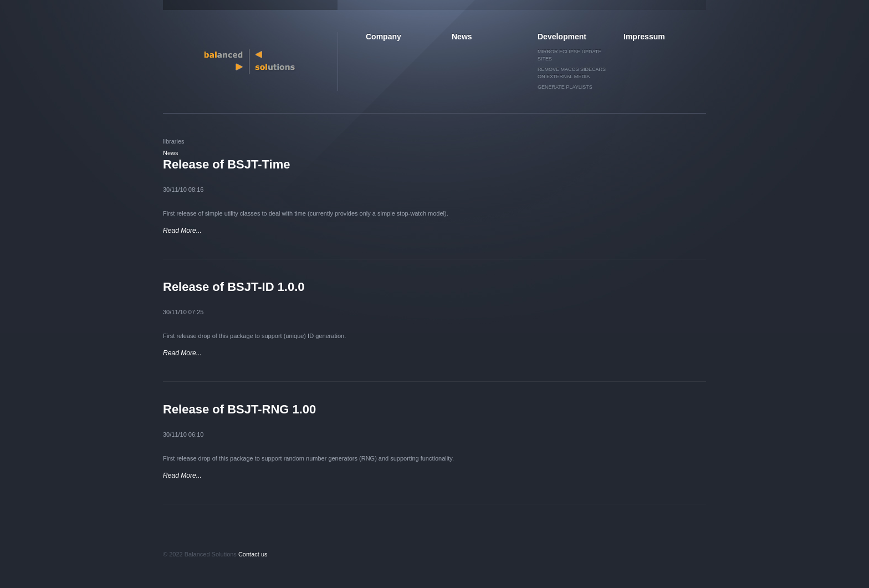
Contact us (253, 554)
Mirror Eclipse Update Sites (569, 55)
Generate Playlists (565, 87)
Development (562, 37)
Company (384, 37)
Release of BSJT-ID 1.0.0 (234, 287)
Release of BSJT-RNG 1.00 (239, 409)
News (462, 37)
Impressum (644, 37)
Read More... (182, 231)
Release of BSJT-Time (226, 164)
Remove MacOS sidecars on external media (572, 73)
